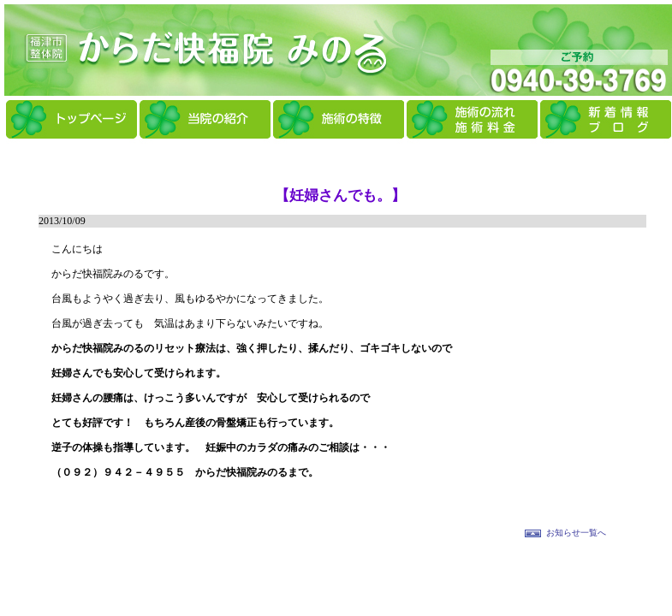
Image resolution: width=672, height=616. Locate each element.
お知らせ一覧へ (576, 533)
